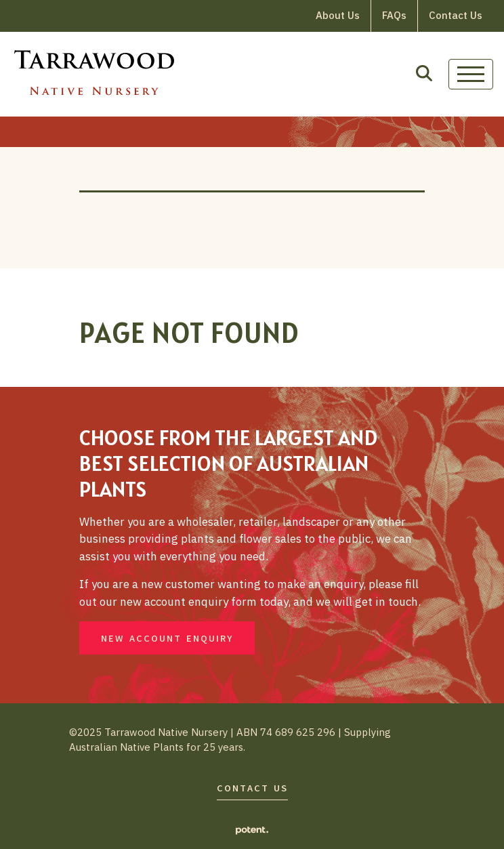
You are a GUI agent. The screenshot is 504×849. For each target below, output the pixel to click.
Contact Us (456, 15)
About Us (338, 15)
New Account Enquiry (167, 639)
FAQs (394, 15)
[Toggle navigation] (471, 75)
